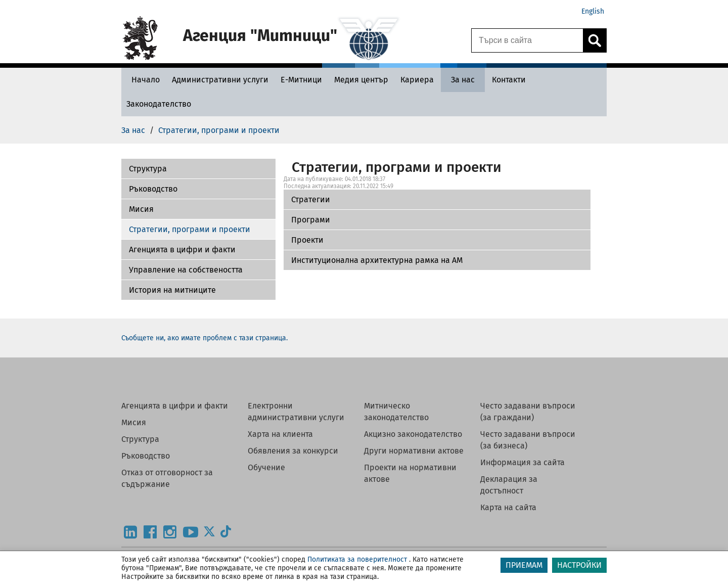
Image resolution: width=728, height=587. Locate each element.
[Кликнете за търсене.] (595, 40)
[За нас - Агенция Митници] (463, 80)
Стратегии (311, 199)
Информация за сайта (522, 462)
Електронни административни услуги (296, 412)
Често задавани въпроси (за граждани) (528, 412)
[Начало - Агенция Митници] (143, 80)
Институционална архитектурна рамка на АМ (377, 260)
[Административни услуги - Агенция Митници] (220, 80)
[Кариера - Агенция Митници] (417, 80)
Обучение (266, 467)
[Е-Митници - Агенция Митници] (301, 80)
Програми (311, 220)
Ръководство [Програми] (153, 189)
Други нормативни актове (414, 451)
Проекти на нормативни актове (410, 473)
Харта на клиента (280, 434)
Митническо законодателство (396, 412)
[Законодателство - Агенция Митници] (159, 104)
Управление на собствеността (186, 270)
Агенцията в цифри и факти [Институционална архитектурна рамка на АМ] (182, 250)
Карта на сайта (508, 507)
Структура (140, 439)
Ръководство (146, 456)
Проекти (307, 240)
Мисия (134, 422)
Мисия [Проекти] (141, 209)
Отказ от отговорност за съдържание (167, 478)
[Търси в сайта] (527, 40)
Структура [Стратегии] (148, 169)
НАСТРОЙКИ (579, 565)
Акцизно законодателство (413, 434)
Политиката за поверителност (357, 559)
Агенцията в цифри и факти (175, 406)
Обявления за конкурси (293, 451)
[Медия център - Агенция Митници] (361, 80)
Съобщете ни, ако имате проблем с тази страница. (204, 338)
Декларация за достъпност (509, 485)
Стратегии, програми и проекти (190, 229)
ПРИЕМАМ (524, 565)
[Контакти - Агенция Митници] (509, 80)
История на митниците (172, 290)
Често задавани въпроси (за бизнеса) (528, 440)
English (593, 11)
